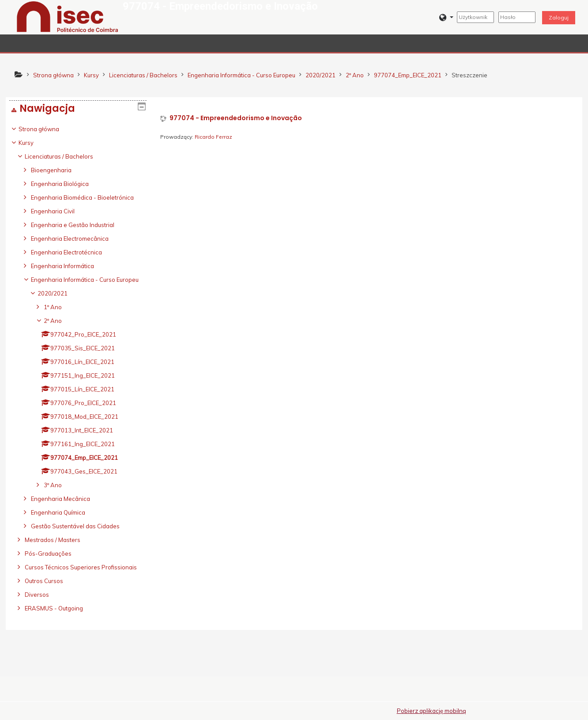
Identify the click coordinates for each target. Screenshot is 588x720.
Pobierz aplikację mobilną (432, 711)
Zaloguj (559, 17)
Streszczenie (469, 75)
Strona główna (45, 129)
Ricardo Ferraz (213, 137)
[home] (68, 16)
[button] (446, 17)
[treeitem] (78, 387)
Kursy (33, 143)
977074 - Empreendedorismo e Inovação (236, 118)
